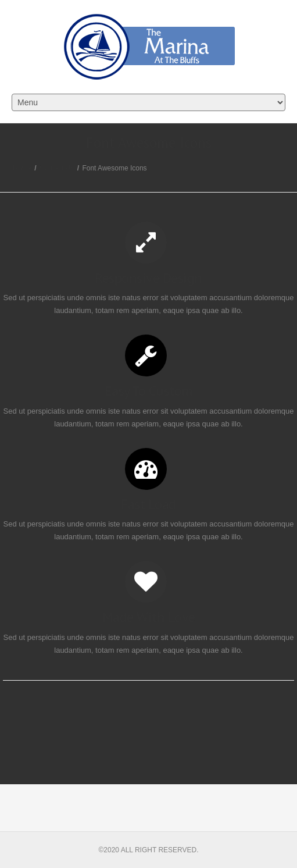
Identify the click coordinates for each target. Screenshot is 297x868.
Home (22, 168)
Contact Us (57, 168)
